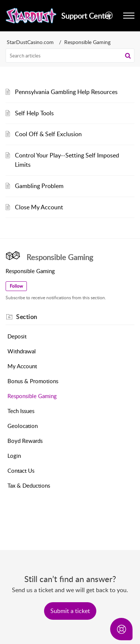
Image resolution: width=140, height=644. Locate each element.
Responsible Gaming (32, 396)
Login (14, 456)
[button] (109, 16)
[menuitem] (109, 16)
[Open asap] (121, 629)
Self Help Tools (34, 113)
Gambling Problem (39, 186)
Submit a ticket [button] (70, 611)
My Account (22, 366)
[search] (70, 56)
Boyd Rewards (25, 441)
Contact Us (21, 471)
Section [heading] (27, 317)
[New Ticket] (70, 611)
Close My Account (39, 207)
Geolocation (23, 426)
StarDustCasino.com (30, 42)
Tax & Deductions (29, 485)
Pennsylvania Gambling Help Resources (66, 92)
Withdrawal (22, 351)
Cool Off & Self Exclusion (48, 134)
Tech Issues (21, 411)
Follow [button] (16, 286)
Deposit (17, 336)
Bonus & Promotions (33, 381)
